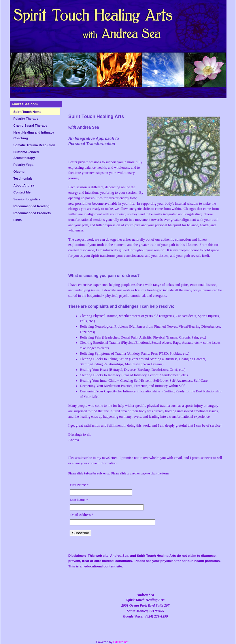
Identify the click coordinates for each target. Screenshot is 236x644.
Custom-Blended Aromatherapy (26, 155)
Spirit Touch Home (28, 112)
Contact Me (22, 192)
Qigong (19, 172)
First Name (79, 485)
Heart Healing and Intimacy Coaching (34, 135)
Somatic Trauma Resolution (34, 145)
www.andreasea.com (31, 91)
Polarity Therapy (26, 119)
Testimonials (23, 178)
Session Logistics (27, 199)
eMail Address (82, 515)
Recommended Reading (32, 206)
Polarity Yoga (23, 165)
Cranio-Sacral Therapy (30, 126)
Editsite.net (121, 642)
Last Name (79, 500)
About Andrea (24, 185)
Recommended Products (32, 213)
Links (18, 220)
